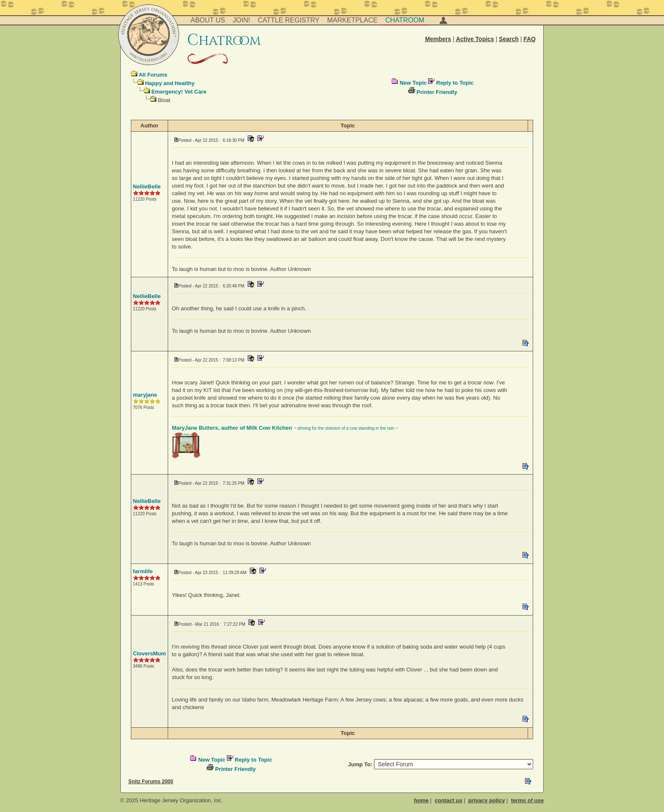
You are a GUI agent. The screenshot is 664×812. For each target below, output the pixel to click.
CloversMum (149, 653)
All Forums (153, 75)
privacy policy (487, 800)
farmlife (143, 571)
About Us (208, 20)
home (422, 800)
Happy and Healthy (170, 83)
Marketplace (353, 20)
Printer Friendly (437, 92)
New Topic (413, 83)
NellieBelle (147, 186)
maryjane (145, 395)
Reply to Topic (455, 83)
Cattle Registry (288, 20)
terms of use (527, 800)
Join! (242, 20)
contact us (448, 800)
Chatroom (405, 20)
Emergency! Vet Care (179, 92)
